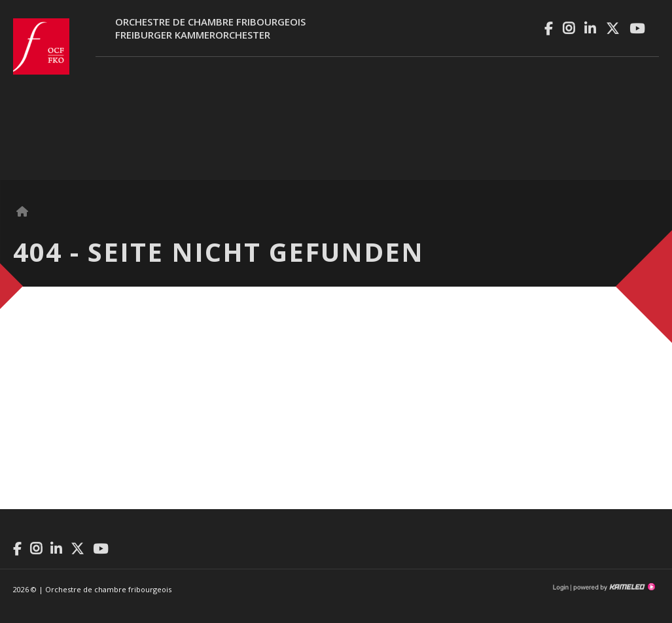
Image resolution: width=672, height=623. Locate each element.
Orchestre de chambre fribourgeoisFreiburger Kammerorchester (210, 28)
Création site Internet (613, 587)
